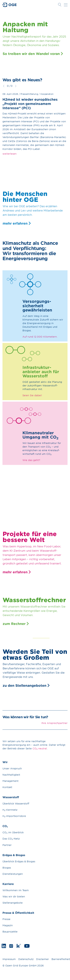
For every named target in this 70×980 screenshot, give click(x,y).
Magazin (8, 925)
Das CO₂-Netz (11, 839)
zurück (4, 86)
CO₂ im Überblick (13, 832)
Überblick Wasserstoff (16, 804)
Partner (7, 845)
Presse (6, 919)
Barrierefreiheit (61, 959)
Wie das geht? (31, 460)
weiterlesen (9, 154)
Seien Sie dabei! (32, 395)
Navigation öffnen (66, 5)
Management (10, 781)
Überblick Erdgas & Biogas (19, 861)
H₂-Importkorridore (14, 816)
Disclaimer (43, 959)
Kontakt (7, 787)
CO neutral (40, 749)
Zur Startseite (10, 5)
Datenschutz (26, 959)
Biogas (7, 868)
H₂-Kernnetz (10, 810)
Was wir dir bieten (14, 896)
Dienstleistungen (13, 874)
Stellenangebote (13, 903)
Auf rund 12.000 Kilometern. (40, 337)
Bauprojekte (10, 932)
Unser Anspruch (12, 768)
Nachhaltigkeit (11, 775)
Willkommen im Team (16, 890)
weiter (16, 86)
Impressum (9, 959)
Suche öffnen (60, 5)
